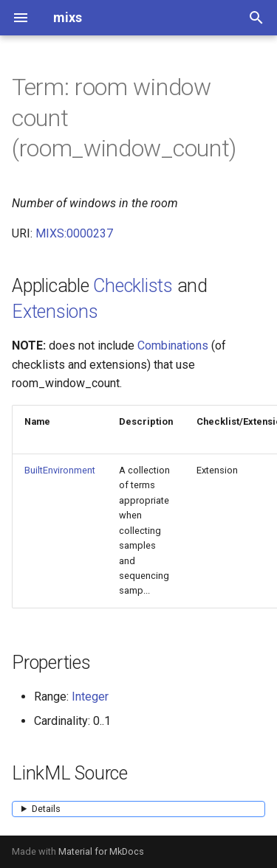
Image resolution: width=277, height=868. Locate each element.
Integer (90, 697)
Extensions (55, 312)
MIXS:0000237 (74, 233)
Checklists (133, 286)
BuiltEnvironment (60, 470)
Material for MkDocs (101, 851)
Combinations (173, 346)
